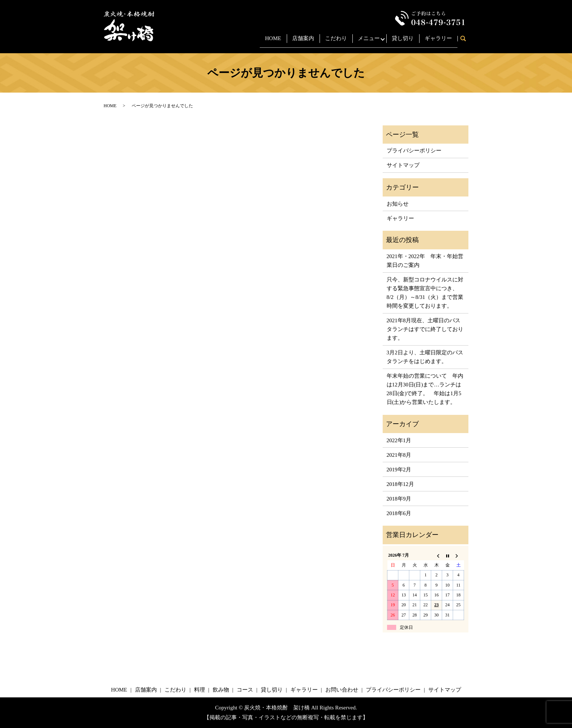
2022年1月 (399, 440)
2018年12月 (400, 484)
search (466, 42)
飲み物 (221, 690)
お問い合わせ (342, 690)
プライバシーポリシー (414, 151)
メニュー (364, 41)
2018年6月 (399, 513)
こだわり (332, 41)
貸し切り (403, 41)
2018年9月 (399, 499)
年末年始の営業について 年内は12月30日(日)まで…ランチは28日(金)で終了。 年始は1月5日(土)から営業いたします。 (425, 389)
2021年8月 (399, 455)
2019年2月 (399, 470)
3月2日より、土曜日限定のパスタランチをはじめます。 (425, 357)
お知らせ (398, 204)
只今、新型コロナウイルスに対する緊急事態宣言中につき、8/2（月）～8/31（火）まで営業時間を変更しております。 (425, 293)
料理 (200, 690)
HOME (269, 41)
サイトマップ (403, 165)
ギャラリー (438, 41)
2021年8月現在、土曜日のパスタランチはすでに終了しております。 (425, 329)
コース (245, 690)
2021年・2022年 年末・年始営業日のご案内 (425, 261)
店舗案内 (299, 41)
